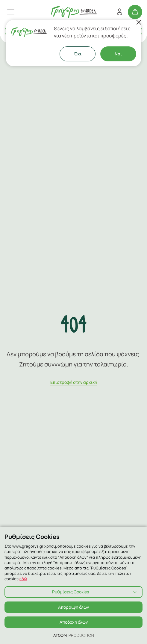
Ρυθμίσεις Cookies (71, 592)
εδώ (23, 579)
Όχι (78, 54)
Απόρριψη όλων (73, 607)
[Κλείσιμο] (139, 22)
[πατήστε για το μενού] (11, 12)
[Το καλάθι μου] (135, 12)
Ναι (118, 54)
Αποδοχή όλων (74, 622)
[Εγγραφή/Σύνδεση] (119, 12)
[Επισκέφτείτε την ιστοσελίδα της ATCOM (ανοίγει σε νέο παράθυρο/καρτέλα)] (73, 635)
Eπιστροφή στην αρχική (74, 382)
